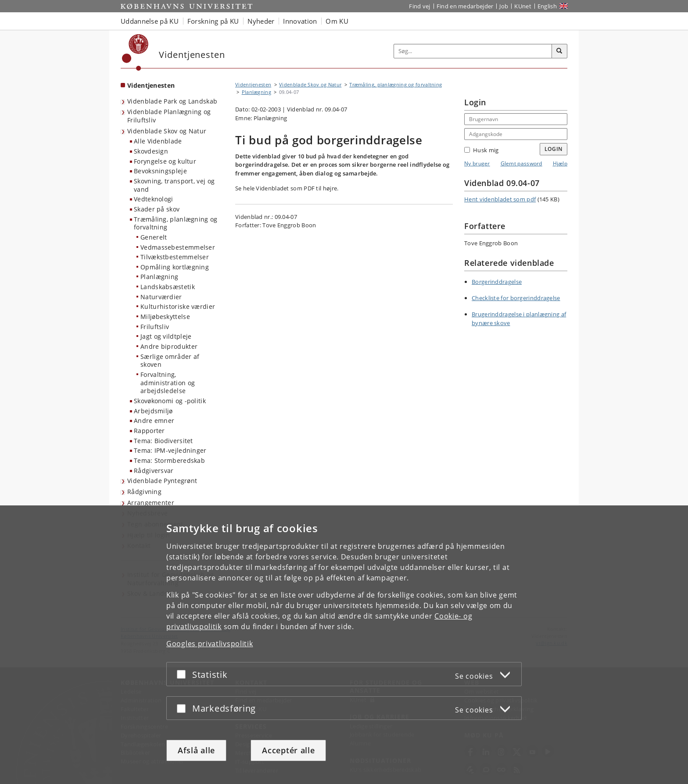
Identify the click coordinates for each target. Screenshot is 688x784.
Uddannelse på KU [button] (150, 21)
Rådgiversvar (154, 471)
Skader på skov (157, 209)
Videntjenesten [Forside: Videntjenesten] (151, 85)
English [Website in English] (547, 6)
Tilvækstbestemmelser (175, 257)
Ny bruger (477, 163)
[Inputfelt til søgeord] (473, 51)
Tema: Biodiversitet (163, 441)
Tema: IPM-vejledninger (170, 450)
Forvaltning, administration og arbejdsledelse (168, 383)
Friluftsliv (155, 327)
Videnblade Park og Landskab (172, 101)
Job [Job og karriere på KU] (504, 6)
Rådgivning (144, 492)
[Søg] (559, 51)
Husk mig (481, 150)
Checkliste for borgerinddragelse (516, 298)
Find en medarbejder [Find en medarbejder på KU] (465, 6)
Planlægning (159, 277)
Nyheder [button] (261, 21)
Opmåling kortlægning (175, 267)
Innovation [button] (300, 21)
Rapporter (149, 431)
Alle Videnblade (158, 141)
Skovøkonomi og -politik (170, 401)
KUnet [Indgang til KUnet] (523, 6)
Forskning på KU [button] (213, 21)
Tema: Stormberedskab (169, 460)
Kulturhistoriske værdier (178, 306)
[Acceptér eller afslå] (183, 674)
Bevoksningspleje (160, 171)
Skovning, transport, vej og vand (174, 185)
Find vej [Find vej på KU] (419, 6)
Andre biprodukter (169, 346)
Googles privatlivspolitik (210, 644)
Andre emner (154, 421)
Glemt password (521, 163)
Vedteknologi (154, 199)
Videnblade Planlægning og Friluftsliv (169, 116)
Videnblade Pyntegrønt (162, 481)
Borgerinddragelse (497, 282)
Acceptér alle (288, 750)
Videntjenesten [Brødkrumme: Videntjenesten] (253, 84)
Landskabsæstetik (168, 287)
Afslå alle (196, 750)
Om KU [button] (337, 21)
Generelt (154, 237)
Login (554, 149)
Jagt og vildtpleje (166, 336)
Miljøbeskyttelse (165, 317)
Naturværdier (161, 297)
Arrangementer (151, 503)
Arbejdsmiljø (153, 411)
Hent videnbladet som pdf (500, 199)
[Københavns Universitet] (135, 52)
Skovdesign (151, 151)
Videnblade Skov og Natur (167, 131)
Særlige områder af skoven (170, 361)
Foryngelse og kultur (165, 161)
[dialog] (344, 645)
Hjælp (560, 163)
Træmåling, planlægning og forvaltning (176, 223)
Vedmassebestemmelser (178, 247)
